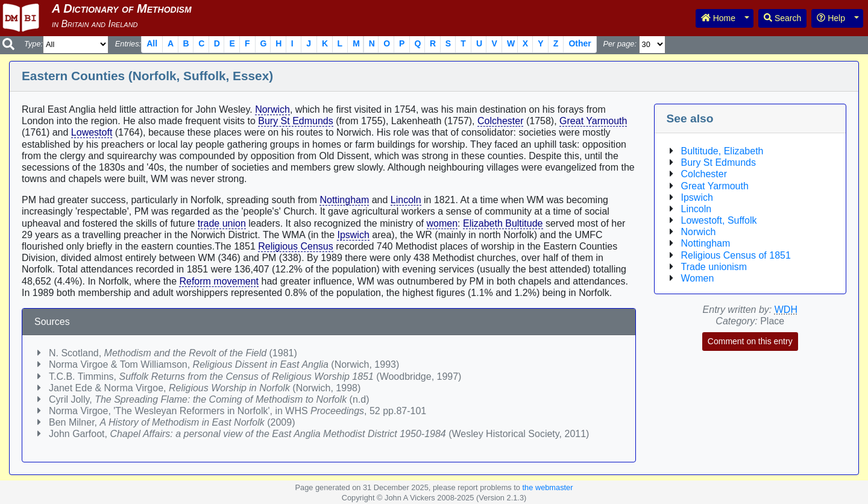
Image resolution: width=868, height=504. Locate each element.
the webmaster (548, 487)
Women (698, 278)
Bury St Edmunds (296, 121)
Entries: (128, 44)
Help (831, 18)
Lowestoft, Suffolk (719, 220)
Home (718, 18)
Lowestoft (92, 132)
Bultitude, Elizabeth (722, 151)
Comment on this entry (750, 341)
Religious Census (296, 246)
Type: (33, 44)
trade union (222, 223)
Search (782, 18)
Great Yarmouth (593, 121)
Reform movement (219, 281)
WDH (786, 310)
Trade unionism (714, 267)
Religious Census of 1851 (736, 255)
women (442, 223)
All (152, 43)
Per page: (620, 44)
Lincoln (406, 200)
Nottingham (344, 200)
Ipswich (353, 235)
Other (580, 43)
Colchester (500, 121)
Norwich (272, 109)
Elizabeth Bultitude (503, 223)
